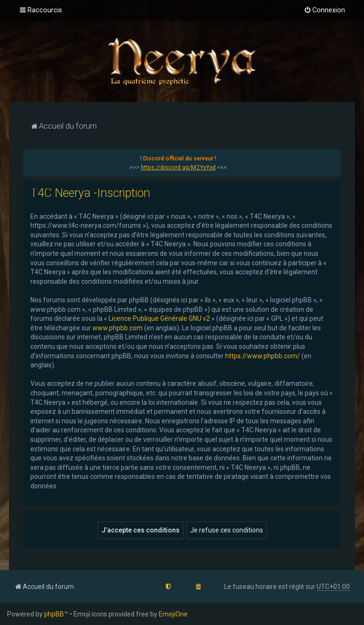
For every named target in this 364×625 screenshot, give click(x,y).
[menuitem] (324, 10)
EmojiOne (173, 614)
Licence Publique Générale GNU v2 (159, 318)
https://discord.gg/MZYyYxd (178, 168)
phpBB (54, 614)
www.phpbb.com (118, 328)
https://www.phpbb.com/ (263, 356)
